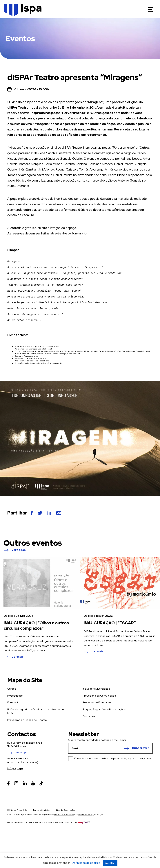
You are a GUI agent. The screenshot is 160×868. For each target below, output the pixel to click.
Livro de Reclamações (66, 822)
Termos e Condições (42, 822)
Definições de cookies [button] (86, 863)
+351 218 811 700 (17, 770)
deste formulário (74, 233)
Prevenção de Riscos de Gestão (27, 731)
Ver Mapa (21, 764)
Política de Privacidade (17, 822)
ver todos (19, 562)
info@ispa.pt (15, 780)
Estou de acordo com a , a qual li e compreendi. (113, 770)
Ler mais (18, 668)
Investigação (15, 707)
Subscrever (141, 760)
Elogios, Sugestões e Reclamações (104, 721)
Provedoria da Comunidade (99, 707)
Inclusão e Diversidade (96, 700)
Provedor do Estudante (97, 714)
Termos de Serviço (86, 826)
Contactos (89, 728)
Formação (13, 714)
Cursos (12, 700)
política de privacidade (114, 770)
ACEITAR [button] (110, 863)
